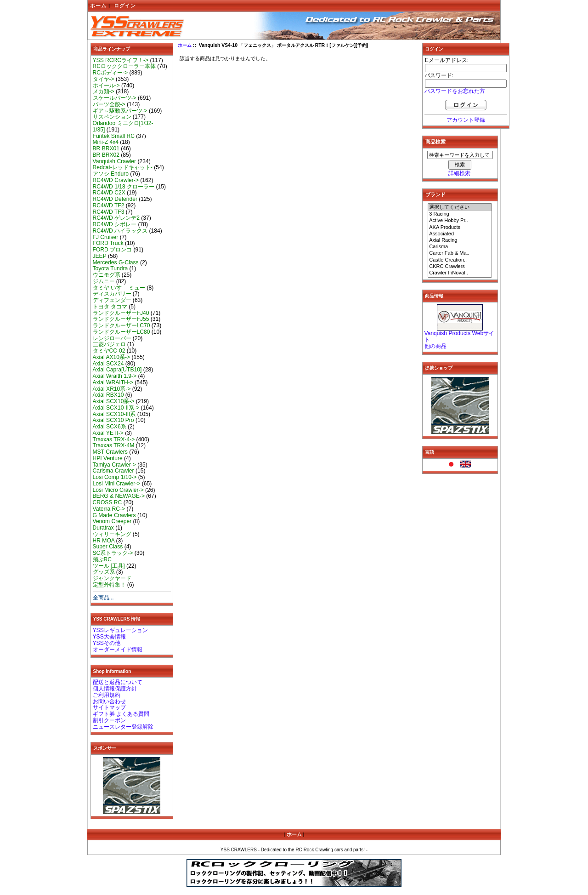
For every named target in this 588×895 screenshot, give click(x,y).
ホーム (98, 6)
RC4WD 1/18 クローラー (124, 187)
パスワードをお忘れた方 (455, 91)
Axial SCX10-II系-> (116, 408)
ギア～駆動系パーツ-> (120, 111)
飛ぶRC (102, 559)
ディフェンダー (112, 300)
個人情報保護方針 (115, 689)
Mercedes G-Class (116, 262)
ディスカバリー (112, 294)
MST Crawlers (110, 452)
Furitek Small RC (114, 136)
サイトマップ (109, 707)
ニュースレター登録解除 (123, 727)
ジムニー (104, 281)
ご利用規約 (107, 695)
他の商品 (435, 346)
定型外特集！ (109, 585)
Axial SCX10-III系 (114, 414)
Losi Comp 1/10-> (115, 477)
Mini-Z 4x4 (106, 142)
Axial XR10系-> (112, 389)
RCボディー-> (110, 73)
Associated (460, 234)
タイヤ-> (104, 79)
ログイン (125, 6)
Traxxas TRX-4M (114, 445)
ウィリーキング (112, 534)
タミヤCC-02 (109, 351)
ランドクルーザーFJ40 (121, 313)
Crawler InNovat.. (460, 273)
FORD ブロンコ (113, 250)
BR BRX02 (106, 155)
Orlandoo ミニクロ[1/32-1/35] (123, 126)
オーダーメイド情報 (118, 650)
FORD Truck (108, 243)
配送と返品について (118, 682)
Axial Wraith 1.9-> (115, 376)
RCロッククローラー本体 (124, 66)
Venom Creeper (112, 521)
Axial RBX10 (108, 395)
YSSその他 (107, 643)
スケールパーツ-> (115, 98)
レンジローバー (112, 338)
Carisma (460, 247)
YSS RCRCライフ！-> (121, 60)
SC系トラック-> (113, 553)
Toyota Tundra (110, 268)
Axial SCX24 (108, 364)
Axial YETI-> (108, 433)
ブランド (435, 194)
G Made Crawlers (114, 515)
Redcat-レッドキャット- (123, 167)
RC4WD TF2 (109, 205)
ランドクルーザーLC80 (122, 332)
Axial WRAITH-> (113, 382)
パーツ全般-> (109, 104)
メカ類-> (104, 91)
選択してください (460, 207)
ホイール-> (106, 86)
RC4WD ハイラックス (120, 231)
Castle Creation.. (460, 260)
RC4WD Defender (115, 199)
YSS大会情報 (109, 637)
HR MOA (104, 541)
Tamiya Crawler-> (114, 465)
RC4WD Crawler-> (116, 180)
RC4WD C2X (109, 193)
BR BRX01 (106, 148)
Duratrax (103, 528)
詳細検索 (459, 173)
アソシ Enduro (111, 174)
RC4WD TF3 (109, 212)
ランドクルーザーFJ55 (121, 319)
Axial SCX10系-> (114, 401)
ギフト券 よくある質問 (121, 714)
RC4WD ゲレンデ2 (116, 218)
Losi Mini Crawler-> (117, 484)
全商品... (103, 598)
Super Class (108, 547)
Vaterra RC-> (109, 509)
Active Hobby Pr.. (460, 221)
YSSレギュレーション (120, 630)
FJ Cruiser (106, 237)
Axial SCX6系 (110, 427)
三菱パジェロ (109, 344)
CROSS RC (107, 502)
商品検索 (435, 142)
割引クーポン (109, 720)
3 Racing (460, 214)
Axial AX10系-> (112, 357)
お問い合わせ (109, 701)
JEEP (100, 256)
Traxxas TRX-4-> (114, 439)
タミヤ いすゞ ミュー (119, 288)
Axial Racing (460, 240)
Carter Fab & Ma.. (460, 253)
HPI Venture (108, 458)
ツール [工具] (109, 566)
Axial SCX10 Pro (113, 420)
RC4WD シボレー (115, 224)
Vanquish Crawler (115, 161)
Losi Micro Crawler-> (118, 490)
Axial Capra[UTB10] (117, 370)
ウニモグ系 (107, 275)
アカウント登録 (466, 120)
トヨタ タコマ (110, 307)
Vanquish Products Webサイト (460, 336)
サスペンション (112, 117)
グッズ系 (104, 572)
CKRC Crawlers (460, 267)
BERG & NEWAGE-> (119, 496)
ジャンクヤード (112, 578)
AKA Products (460, 228)
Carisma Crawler (113, 471)
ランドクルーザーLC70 (122, 325)
